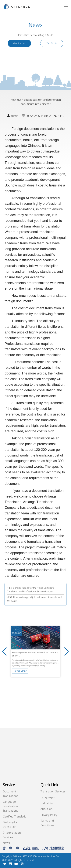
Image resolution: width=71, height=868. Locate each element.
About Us (46, 809)
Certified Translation (16, 816)
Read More (20, 671)
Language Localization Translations (11, 806)
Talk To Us (52, 43)
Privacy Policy (49, 815)
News (6, 843)
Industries (47, 803)
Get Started (19, 43)
